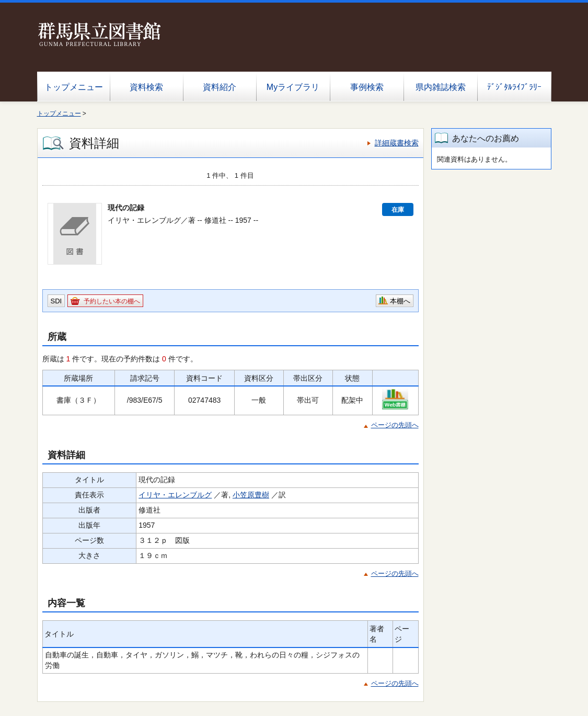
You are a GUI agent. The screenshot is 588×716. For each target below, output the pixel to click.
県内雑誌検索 (441, 87)
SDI (56, 301)
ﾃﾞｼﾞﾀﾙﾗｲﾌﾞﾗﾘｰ (514, 87)
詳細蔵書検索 (397, 143)
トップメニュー (74, 87)
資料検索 (146, 87)
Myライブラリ (293, 87)
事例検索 (367, 87)
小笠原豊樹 (251, 495)
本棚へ (400, 301)
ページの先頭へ (395, 425)
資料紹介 (220, 87)
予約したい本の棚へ (112, 301)
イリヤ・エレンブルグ (175, 495)
